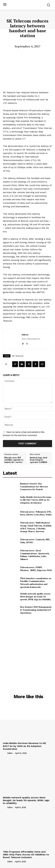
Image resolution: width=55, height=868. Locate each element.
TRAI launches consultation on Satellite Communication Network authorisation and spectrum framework (36, 583)
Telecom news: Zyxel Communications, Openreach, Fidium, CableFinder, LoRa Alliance (35, 555)
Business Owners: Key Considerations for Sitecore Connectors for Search (34, 486)
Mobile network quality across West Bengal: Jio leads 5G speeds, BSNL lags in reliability (35, 596)
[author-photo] (5, 753)
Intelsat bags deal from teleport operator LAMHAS (39, 460)
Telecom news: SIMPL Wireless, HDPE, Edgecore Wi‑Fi (36, 569)
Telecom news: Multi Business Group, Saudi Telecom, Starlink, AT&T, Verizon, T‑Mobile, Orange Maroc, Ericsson (36, 527)
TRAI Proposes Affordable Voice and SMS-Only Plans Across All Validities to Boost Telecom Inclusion (26, 855)
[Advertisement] (27, 647)
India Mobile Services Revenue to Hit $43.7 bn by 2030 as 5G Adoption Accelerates (36, 500)
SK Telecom (18, 356)
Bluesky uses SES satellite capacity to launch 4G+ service (14, 460)
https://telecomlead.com (31, 339)
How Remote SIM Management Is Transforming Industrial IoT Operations (36, 610)
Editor (25, 335)
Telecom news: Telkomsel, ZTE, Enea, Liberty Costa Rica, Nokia (36, 513)
